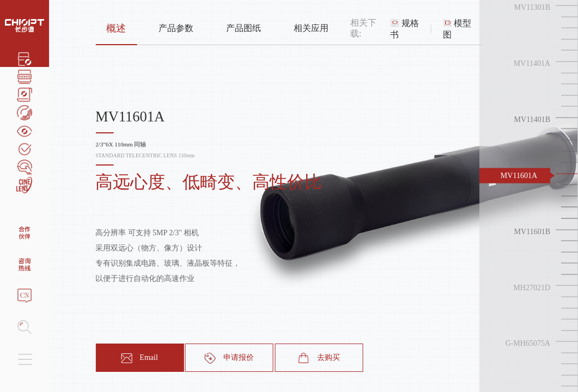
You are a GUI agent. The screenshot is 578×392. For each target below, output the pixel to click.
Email (139, 358)
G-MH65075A (528, 343)
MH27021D (532, 287)
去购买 (319, 358)
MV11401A (532, 63)
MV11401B (532, 120)
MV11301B (532, 7)
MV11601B (532, 231)
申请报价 (229, 358)
